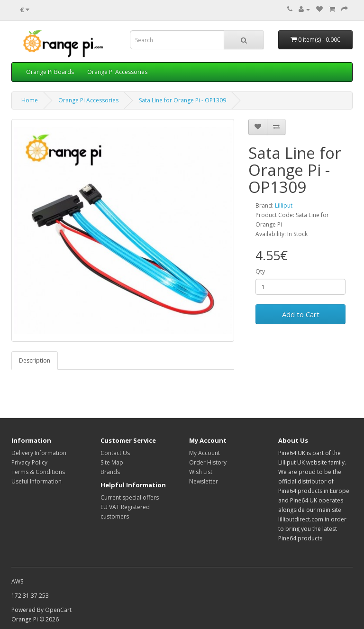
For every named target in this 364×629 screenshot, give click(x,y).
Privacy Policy (29, 462)
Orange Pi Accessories (117, 72)
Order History (208, 462)
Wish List (201, 472)
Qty (260, 271)
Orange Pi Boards (50, 72)
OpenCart (58, 610)
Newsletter (204, 481)
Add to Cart (301, 314)
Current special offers (130, 497)
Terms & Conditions (38, 472)
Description (35, 360)
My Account (205, 453)
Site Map (112, 462)
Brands (110, 472)
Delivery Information (39, 453)
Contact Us (115, 453)
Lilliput (284, 205)
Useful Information (36, 481)
